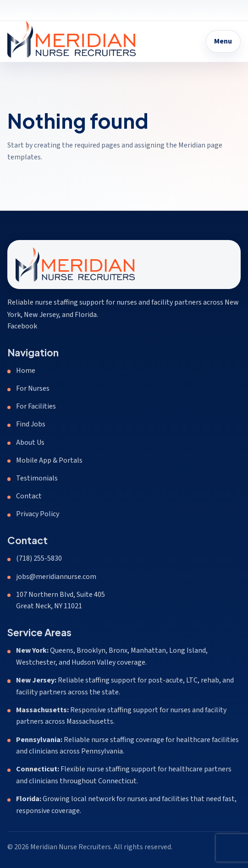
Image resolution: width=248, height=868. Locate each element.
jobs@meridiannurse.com (56, 577)
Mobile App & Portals (49, 460)
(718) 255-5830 (39, 558)
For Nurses (33, 388)
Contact (29, 496)
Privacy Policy (38, 514)
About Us (30, 442)
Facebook (22, 326)
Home (26, 371)
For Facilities (36, 406)
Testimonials (37, 478)
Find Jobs (31, 424)
